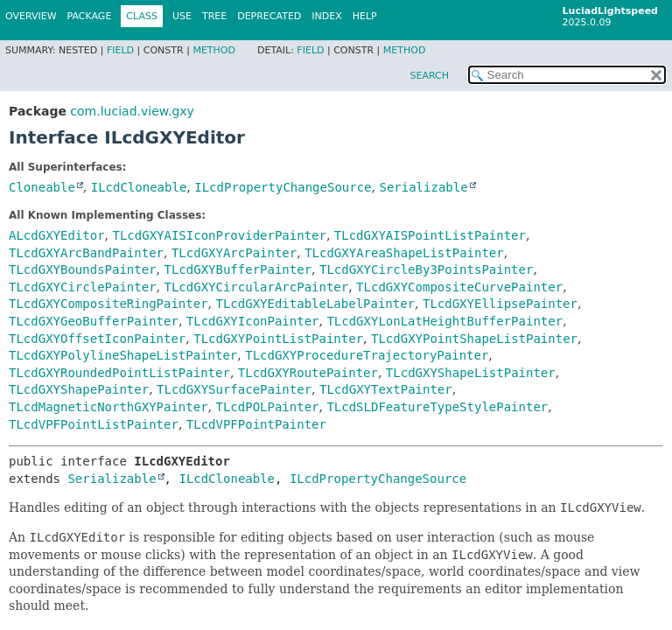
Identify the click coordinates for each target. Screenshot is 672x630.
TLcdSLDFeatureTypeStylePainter (437, 407)
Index (326, 16)
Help (365, 16)
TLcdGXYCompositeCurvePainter (459, 287)
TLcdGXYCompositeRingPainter (108, 304)
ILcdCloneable (139, 187)
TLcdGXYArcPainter (234, 253)
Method (214, 50)
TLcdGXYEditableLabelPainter (315, 304)
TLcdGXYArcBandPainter (86, 253)
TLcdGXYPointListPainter (278, 339)
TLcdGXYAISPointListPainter (430, 235)
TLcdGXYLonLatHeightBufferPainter (444, 321)
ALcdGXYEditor (57, 235)
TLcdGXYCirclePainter (83, 287)
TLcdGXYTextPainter (386, 389)
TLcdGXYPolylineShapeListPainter (123, 355)
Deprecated (269, 16)
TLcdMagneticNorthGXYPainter (108, 407)
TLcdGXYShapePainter (79, 389)
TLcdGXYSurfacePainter (234, 389)
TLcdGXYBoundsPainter (83, 269)
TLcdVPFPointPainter (256, 424)
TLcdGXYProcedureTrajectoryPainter (367, 355)
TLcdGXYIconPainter (253, 321)
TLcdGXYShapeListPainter (471, 373)
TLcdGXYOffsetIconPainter (97, 339)
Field (120, 50)
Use (182, 16)
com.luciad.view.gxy (132, 111)
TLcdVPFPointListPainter (94, 424)
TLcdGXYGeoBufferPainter (94, 321)
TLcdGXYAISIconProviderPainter (219, 235)
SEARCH (429, 76)
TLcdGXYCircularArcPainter (256, 287)
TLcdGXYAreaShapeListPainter (404, 253)
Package (90, 16)
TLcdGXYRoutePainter (308, 373)
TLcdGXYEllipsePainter (500, 304)
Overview (31, 16)
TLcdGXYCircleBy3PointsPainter (426, 269)
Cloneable (42, 187)
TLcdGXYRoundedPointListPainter (119, 373)
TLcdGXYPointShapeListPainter (474, 339)
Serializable (423, 187)
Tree (214, 16)
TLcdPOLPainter (267, 407)
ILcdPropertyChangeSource (283, 187)
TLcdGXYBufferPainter (238, 269)
